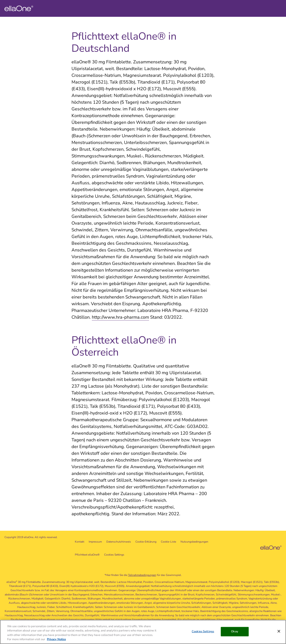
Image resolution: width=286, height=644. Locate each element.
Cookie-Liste (168, 542)
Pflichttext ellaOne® (87, 555)
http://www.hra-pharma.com (120, 317)
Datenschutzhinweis (119, 542)
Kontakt (80, 542)
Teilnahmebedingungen (142, 575)
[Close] (279, 631)
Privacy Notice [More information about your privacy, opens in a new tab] (56, 640)
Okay (235, 631)
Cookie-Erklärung (146, 542)
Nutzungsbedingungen (194, 542)
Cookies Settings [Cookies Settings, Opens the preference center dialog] (203, 631)
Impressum (95, 542)
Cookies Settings (114, 555)
